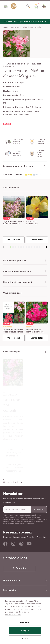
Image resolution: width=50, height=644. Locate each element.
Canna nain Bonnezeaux (32, 223)
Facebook (5, 543)
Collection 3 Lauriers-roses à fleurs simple (13, 331)
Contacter (21, 567)
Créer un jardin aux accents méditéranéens (27, 468)
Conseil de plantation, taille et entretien (27, 457)
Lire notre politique (13, 615)
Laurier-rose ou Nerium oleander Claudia (34, 331)
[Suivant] (47, 247)
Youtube (29, 543)
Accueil (6, 27)
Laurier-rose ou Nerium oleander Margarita (26, 27)
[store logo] (14, 7)
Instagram (13, 543)
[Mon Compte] (36, 6)
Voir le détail (14, 240)
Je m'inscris (39, 509)
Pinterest (21, 543)
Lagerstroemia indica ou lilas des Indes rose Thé (13, 223)
